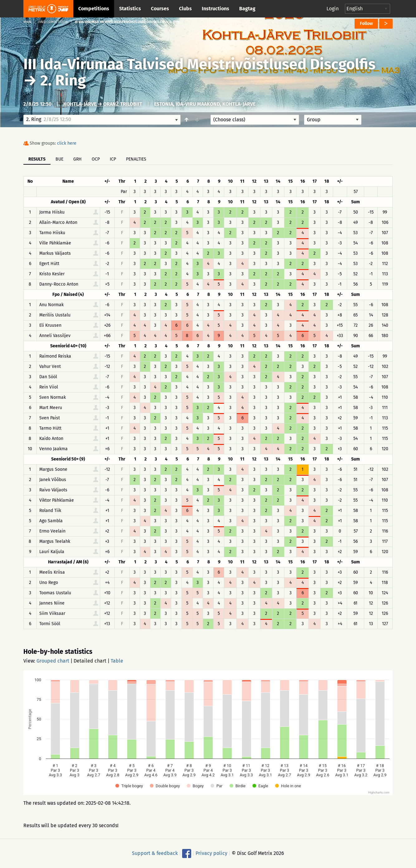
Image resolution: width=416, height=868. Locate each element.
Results (37, 159)
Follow (366, 24)
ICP (113, 159)
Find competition (53, 22)
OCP (96, 159)
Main (27, 22)
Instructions (215, 9)
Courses (160, 9)
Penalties (136, 159)
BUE (59, 159)
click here (67, 143)
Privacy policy (211, 853)
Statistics (130, 9)
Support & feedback (155, 853)
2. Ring (63, 80)
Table (117, 661)
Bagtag (247, 9)
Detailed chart (90, 661)
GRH (77, 159)
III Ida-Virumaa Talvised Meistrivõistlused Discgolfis (199, 64)
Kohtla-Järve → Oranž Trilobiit (103, 104)
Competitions (94, 9)
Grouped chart (53, 661)
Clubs (185, 9)
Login (333, 9)
